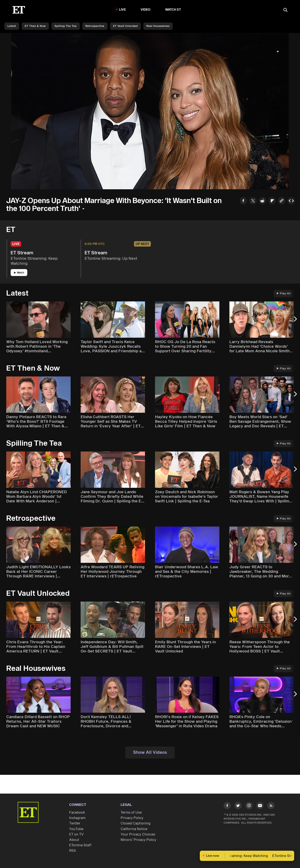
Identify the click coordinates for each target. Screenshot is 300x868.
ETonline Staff (80, 845)
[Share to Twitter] (253, 201)
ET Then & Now (35, 26)
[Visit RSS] (271, 806)
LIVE (122, 10)
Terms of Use (131, 813)
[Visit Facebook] (227, 806)
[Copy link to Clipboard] (282, 201)
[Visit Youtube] (260, 806)
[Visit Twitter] (238, 806)
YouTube (76, 829)
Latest (12, 26)
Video (146, 10)
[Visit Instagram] (249, 806)
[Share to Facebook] (243, 201)
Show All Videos (150, 753)
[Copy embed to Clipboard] (291, 201)
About (74, 840)
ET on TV (76, 834)
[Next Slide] (295, 321)
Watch (19, 273)
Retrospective (95, 26)
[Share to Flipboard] (272, 201)
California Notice (134, 829)
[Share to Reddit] (262, 201)
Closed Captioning (136, 823)
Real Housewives (158, 26)
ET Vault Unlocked (125, 26)
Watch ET (173, 10)
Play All (284, 294)
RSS (73, 851)
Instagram (77, 818)
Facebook (77, 813)
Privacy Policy (132, 818)
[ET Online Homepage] (19, 10)
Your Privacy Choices (138, 834)
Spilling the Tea (66, 26)
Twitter (75, 823)
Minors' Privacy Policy (138, 840)
